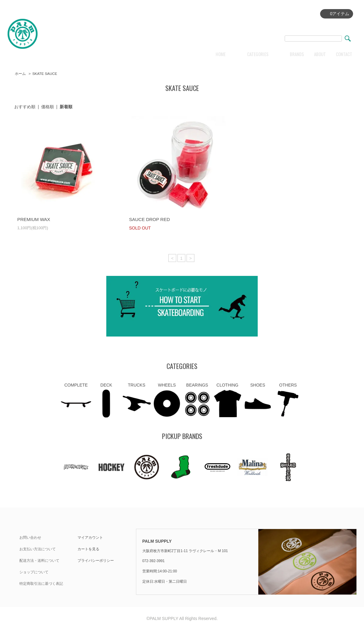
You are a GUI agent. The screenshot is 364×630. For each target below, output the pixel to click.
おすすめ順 (25, 107)
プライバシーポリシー (96, 561)
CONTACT (344, 54)
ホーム (20, 74)
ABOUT (320, 54)
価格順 (48, 107)
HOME (221, 54)
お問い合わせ (30, 538)
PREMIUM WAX (34, 219)
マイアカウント (90, 538)
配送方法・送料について (39, 561)
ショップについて (34, 572)
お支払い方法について (38, 549)
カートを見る (88, 549)
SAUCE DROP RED (149, 219)
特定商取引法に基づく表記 (41, 584)
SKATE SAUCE (45, 74)
